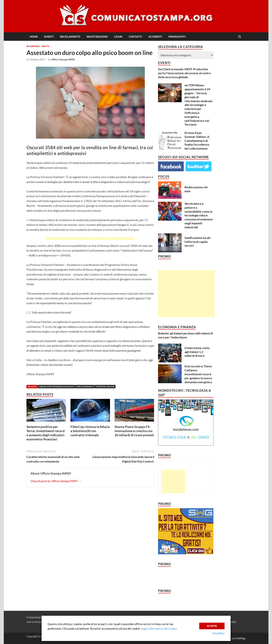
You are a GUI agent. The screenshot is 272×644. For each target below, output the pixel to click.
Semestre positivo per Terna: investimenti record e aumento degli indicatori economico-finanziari (46, 433)
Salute (46, 46)
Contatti (135, 37)
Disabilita (218, 633)
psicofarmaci (85, 386)
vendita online (105, 386)
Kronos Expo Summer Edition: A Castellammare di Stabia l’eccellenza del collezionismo (197, 141)
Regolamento (70, 37)
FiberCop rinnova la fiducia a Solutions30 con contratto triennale (90, 431)
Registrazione (97, 37)
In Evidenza (33, 46)
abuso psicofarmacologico (57, 386)
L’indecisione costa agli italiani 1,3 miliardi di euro (197, 352)
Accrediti (155, 37)
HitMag (241, 638)
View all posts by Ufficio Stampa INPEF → (56, 481)
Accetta (212, 625)
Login (118, 37)
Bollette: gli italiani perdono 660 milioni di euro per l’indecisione (185, 335)
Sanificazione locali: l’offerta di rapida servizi (198, 242)
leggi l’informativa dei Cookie (159, 629)
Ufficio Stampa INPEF (63, 59)
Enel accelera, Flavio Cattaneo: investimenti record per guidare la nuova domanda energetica (198, 374)
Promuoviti (177, 37)
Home (34, 37)
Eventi (49, 37)
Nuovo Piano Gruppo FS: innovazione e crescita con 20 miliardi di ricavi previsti (134, 431)
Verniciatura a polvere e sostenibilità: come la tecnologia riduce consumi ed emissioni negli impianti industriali (199, 215)
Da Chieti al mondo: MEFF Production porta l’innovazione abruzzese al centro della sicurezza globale (184, 73)
